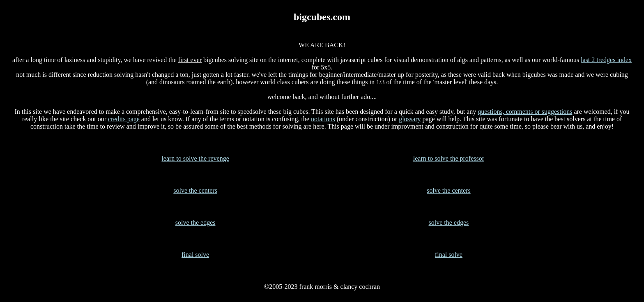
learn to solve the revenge (195, 158)
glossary (410, 119)
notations (323, 119)
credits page (124, 119)
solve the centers (195, 190)
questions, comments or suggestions (525, 112)
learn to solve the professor (449, 158)
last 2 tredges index (606, 60)
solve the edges (195, 222)
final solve (195, 255)
